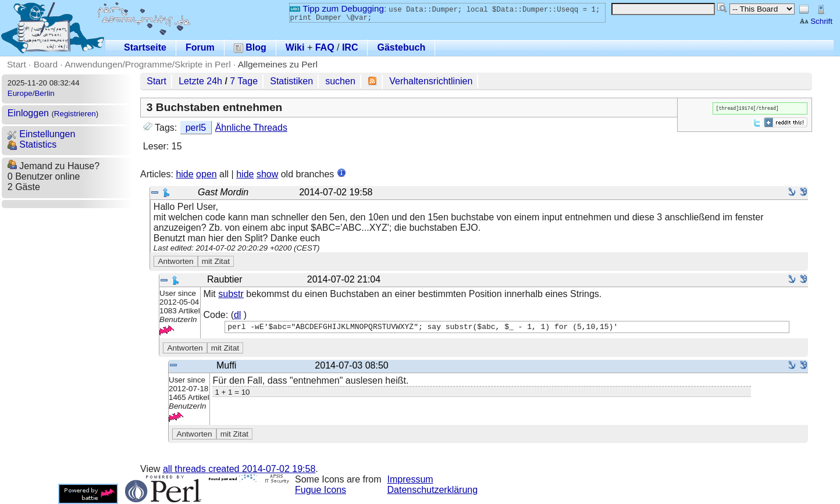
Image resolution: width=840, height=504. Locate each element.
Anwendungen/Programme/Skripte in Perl (147, 64)
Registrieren (75, 114)
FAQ (325, 47)
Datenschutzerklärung (433, 490)
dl (237, 315)
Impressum (410, 479)
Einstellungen (42, 134)
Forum (200, 47)
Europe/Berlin (31, 93)
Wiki (295, 47)
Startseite (145, 47)
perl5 (196, 128)
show (267, 174)
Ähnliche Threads (251, 128)
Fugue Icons (321, 490)
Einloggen (28, 113)
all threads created (239, 469)
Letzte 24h (200, 81)
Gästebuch (401, 47)
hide (184, 174)
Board (46, 64)
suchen (340, 81)
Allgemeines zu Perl (278, 64)
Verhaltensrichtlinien (431, 81)
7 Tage (244, 81)
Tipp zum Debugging (337, 8)
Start (17, 64)
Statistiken (291, 81)
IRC (350, 47)
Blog (250, 47)
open (207, 174)
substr (231, 294)
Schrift (816, 21)
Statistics (32, 144)
